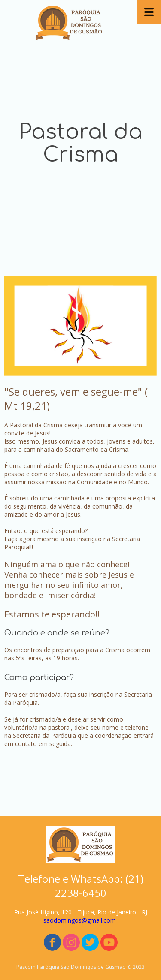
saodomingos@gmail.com (80, 920)
